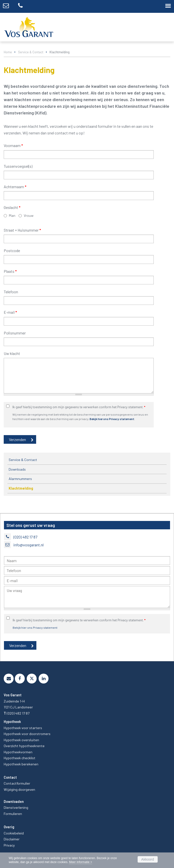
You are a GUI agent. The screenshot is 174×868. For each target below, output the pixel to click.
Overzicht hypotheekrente (24, 746)
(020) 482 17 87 (25, 537)
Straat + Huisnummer (22, 230)
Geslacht (12, 207)
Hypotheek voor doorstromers (27, 734)
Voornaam (13, 145)
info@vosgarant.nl (28, 545)
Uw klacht (12, 353)
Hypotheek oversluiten (21, 740)
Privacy (9, 845)
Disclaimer (12, 839)
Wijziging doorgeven (19, 789)
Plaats (10, 271)
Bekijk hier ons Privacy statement (112, 419)
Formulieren (13, 814)
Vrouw (29, 215)
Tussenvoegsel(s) (18, 166)
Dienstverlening (16, 807)
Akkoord (148, 859)
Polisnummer (15, 333)
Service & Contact (31, 52)
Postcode (12, 250)
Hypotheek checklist (20, 758)
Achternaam (15, 187)
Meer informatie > (81, 862)
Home (8, 52)
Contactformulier (17, 783)
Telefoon (11, 292)
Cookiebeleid (14, 833)
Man (12, 215)
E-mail (10, 312)
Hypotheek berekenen (21, 764)
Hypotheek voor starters (23, 728)
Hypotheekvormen (18, 752)
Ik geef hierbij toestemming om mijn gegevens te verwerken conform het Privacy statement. (79, 407)
